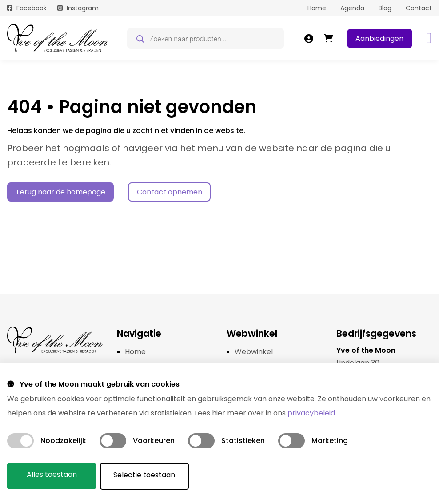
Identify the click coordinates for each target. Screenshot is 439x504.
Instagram (83, 8)
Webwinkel (254, 352)
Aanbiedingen (379, 38)
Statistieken (243, 441)
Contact (419, 8)
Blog (385, 8)
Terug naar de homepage (60, 192)
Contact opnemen (170, 192)
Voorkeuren (154, 441)
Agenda (352, 8)
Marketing (330, 441)
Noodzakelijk (63, 441)
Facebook (32, 8)
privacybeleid (311, 413)
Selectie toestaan (145, 475)
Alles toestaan (52, 475)
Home (317, 8)
